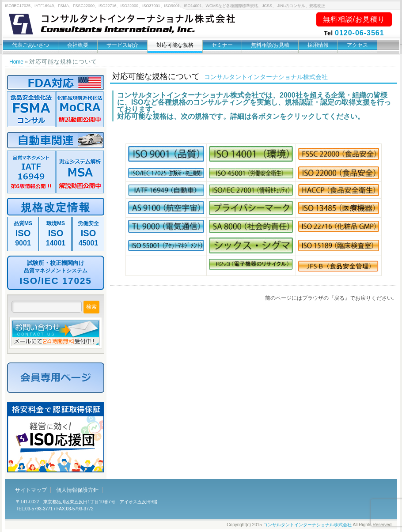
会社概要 (78, 45)
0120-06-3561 (360, 33)
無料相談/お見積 (270, 45)
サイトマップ (31, 490)
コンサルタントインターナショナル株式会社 (307, 525)
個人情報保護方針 (77, 490)
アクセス (357, 45)
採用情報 (318, 45)
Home (16, 62)
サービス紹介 (122, 45)
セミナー (222, 45)
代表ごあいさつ (30, 45)
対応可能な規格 (175, 45)
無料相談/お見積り (354, 19)
